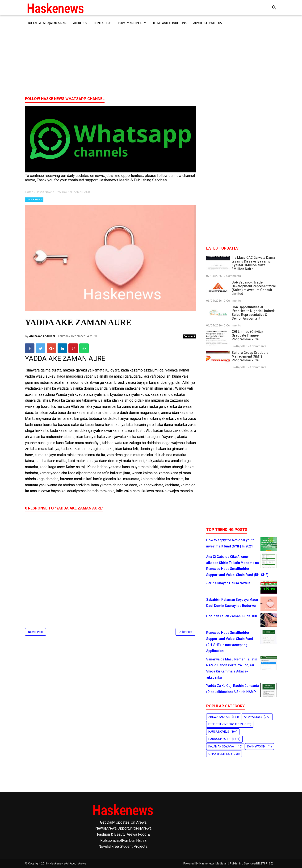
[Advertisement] (151, 56)
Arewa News (253, 717)
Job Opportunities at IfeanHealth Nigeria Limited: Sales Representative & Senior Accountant (253, 313)
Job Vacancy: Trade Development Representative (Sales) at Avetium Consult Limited (254, 288)
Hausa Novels (34, 199)
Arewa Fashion (219, 717)
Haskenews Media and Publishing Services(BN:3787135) (236, 864)
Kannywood (256, 747)
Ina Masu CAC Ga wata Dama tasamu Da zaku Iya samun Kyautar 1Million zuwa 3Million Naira (253, 263)
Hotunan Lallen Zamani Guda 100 (232, 616)
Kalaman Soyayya (221, 747)
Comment (189, 336)
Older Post (185, 632)
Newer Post (36, 632)
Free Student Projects (226, 724)
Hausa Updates (219, 739)
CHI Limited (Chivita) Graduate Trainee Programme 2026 (247, 335)
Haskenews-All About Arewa (68, 864)
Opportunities (219, 754)
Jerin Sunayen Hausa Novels (228, 583)
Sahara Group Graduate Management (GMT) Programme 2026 (250, 356)
